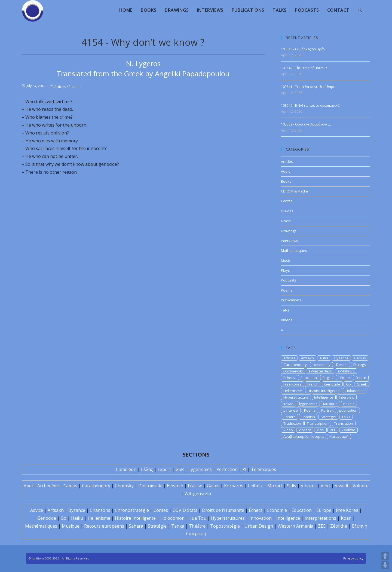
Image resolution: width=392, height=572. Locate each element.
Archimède (48, 486)
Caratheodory (295, 365)
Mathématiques (41, 526)
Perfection (227, 469)
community (321, 365)
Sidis (292, 486)
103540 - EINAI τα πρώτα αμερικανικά (310, 105)
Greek (362, 384)
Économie (277, 510)
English (329, 378)
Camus (360, 358)
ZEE (333, 430)
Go (348, 384)
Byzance (341, 358)
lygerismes (308, 404)
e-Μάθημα (346, 371)
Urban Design (259, 526)
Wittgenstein (198, 494)
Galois (213, 486)
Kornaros (234, 486)
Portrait (327, 410)
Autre (324, 358)
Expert (164, 469)
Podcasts (289, 280)
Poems (74, 87)
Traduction (292, 423)
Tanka (178, 526)
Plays (285, 270)
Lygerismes (200, 469)
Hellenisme (293, 391)
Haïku (77, 518)
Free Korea (293, 384)
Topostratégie (225, 526)
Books (286, 181)
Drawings (289, 231)
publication (348, 410)
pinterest (291, 410)
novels (349, 404)
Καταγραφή (339, 436)
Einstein (175, 486)
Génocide (47, 518)
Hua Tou (197, 518)
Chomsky (124, 486)
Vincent (305, 430)
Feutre (361, 378)
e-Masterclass (320, 371)
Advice (37, 510)
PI (244, 469)
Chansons (100, 510)
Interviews (290, 241)
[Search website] (360, 10)
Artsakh (307, 358)
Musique (330, 404)
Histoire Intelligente (324, 391)
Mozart (275, 486)
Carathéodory (96, 486)
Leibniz (255, 486)
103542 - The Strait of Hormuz (304, 68)
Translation (344, 423)
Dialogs (287, 211)
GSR (180, 469)
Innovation (261, 518)
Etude (345, 378)
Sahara (290, 417)
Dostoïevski (150, 486)
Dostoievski (293, 371)
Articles (60, 87)
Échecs (256, 510)
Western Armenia (295, 526)
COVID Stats (185, 510)
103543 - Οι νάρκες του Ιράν (303, 49)
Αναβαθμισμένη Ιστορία (304, 436)
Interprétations (320, 518)
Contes (287, 201)
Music (286, 261)
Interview (347, 397)
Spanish (308, 417)
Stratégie (157, 526)
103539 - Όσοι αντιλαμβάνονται (306, 124)
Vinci (320, 430)
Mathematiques (294, 250)
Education (309, 378)
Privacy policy (353, 558)
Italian (288, 404)
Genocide (332, 384)
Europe (324, 510)
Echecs (289, 378)
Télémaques (264, 469)
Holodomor (355, 391)
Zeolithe (348, 430)
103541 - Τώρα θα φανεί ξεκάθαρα (308, 87)
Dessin (342, 365)
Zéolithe (339, 526)
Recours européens (104, 526)
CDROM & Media (294, 191)
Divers (286, 221)
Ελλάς (147, 469)
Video (288, 430)
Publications (291, 300)
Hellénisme (99, 518)
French (313, 384)
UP (385, 556)
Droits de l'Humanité (223, 510)
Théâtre (197, 526)
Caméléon (126, 469)
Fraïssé (195, 486)
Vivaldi (341, 486)
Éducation (302, 510)
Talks (285, 310)
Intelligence (324, 397)
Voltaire (361, 486)
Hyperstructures (228, 518)
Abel (28, 486)
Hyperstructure (296, 397)
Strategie (328, 417)
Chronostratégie (132, 510)
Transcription (318, 423)
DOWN (385, 565)
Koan (346, 518)
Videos (287, 320)
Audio (286, 171)
